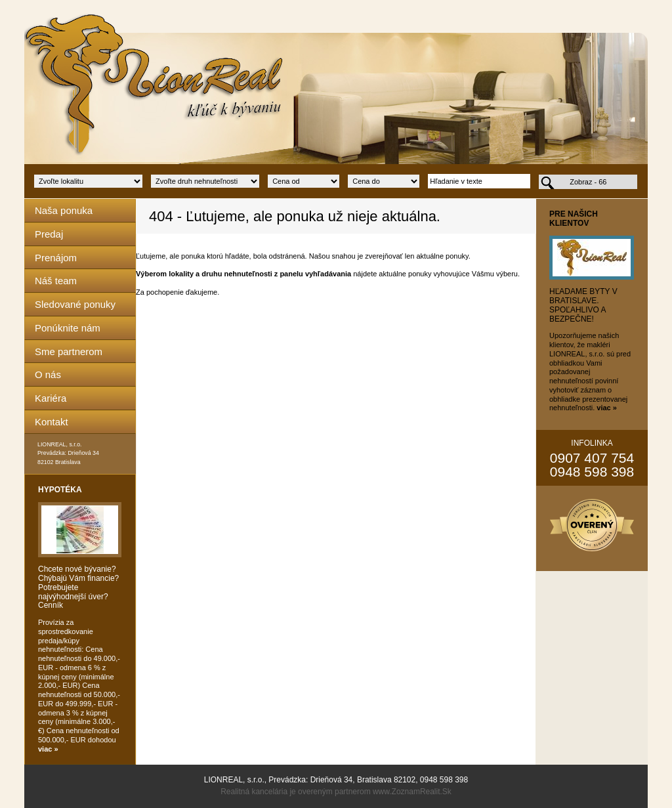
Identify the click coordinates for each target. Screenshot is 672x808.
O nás (48, 374)
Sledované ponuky (75, 304)
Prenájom (56, 258)
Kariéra (51, 398)
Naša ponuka (64, 210)
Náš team (56, 281)
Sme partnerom (69, 351)
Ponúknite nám (68, 328)
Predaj (49, 234)
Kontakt (52, 422)
